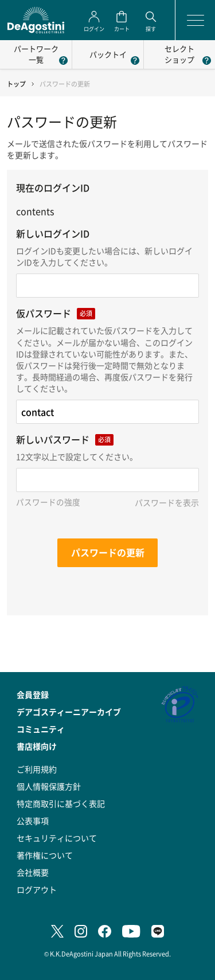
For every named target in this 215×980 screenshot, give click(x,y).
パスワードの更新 (108, 552)
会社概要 (33, 872)
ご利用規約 (37, 769)
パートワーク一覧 (36, 54)
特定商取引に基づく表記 (61, 803)
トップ (16, 84)
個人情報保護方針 (49, 786)
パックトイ (108, 54)
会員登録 (33, 694)
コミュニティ (41, 729)
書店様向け (37, 746)
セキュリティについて (57, 838)
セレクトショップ (179, 54)
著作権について (45, 855)
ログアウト (37, 889)
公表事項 (33, 821)
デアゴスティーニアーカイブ (69, 712)
